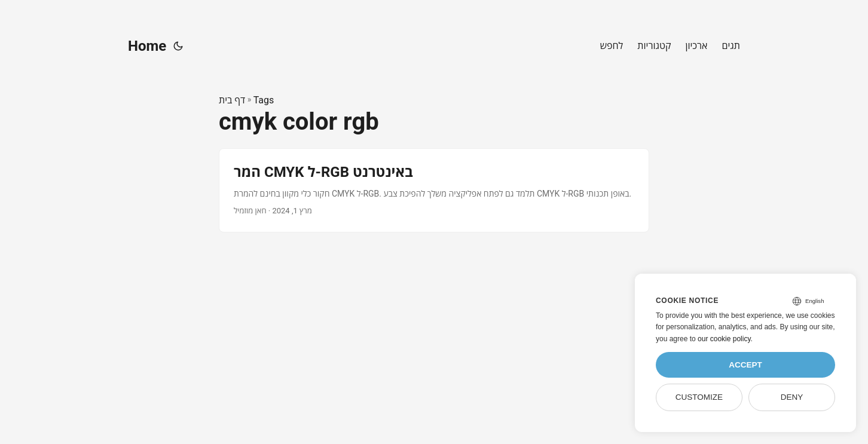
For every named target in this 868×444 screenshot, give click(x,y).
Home (147, 46)
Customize (699, 397)
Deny (792, 397)
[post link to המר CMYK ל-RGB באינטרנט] (434, 190)
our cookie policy (724, 339)
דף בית (232, 100)
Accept (745, 365)
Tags (264, 100)
